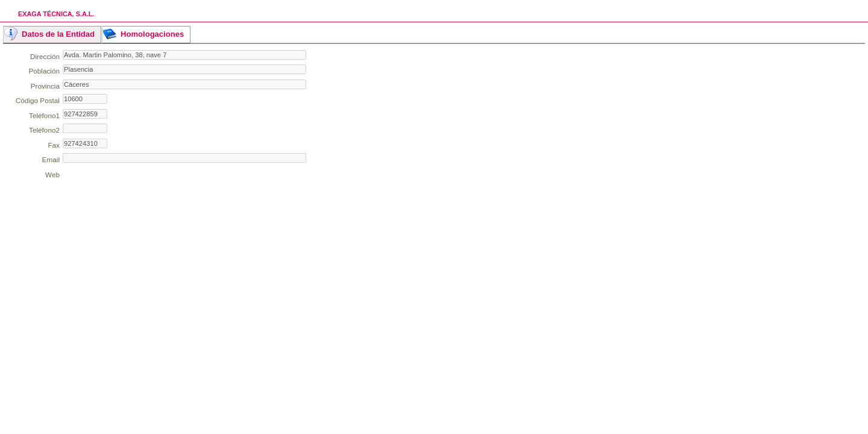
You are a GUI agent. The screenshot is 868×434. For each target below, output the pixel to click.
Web (52, 175)
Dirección (45, 56)
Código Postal (38, 100)
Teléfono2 (44, 130)
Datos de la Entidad (58, 34)
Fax (54, 145)
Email (51, 159)
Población (44, 71)
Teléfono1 (44, 115)
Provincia (45, 86)
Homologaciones (152, 34)
